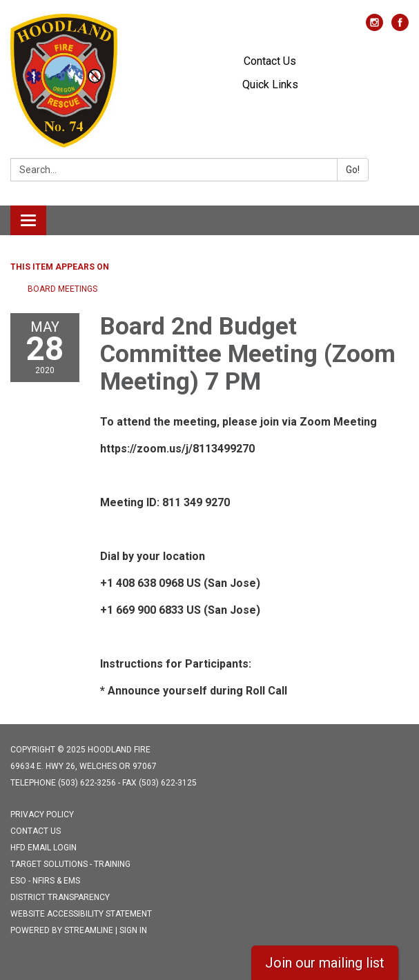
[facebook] (400, 27)
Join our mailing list (325, 963)
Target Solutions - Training (70, 864)
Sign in (133, 930)
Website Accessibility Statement (81, 914)
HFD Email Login (43, 848)
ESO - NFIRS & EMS (45, 881)
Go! (353, 170)
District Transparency (60, 897)
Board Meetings (62, 289)
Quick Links (270, 84)
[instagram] (374, 27)
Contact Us (270, 61)
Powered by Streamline (62, 930)
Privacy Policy (42, 814)
